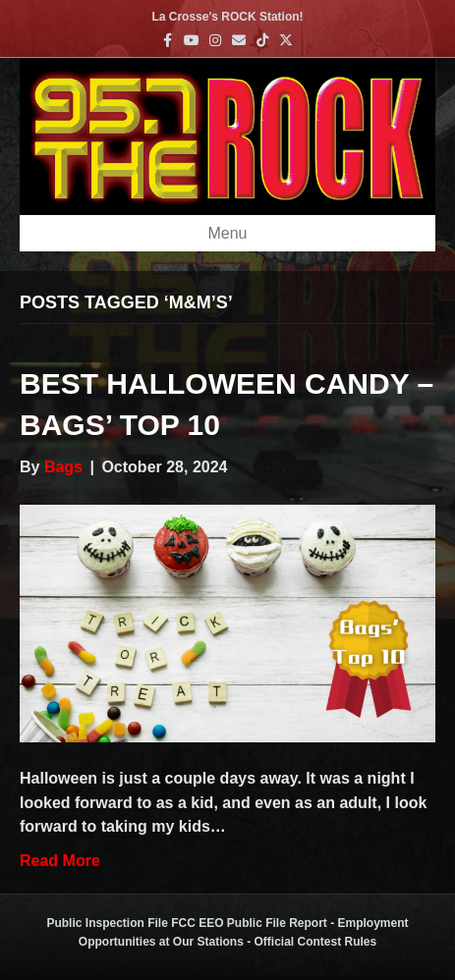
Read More (60, 861)
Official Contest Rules (316, 942)
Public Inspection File (107, 923)
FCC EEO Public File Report (249, 923)
